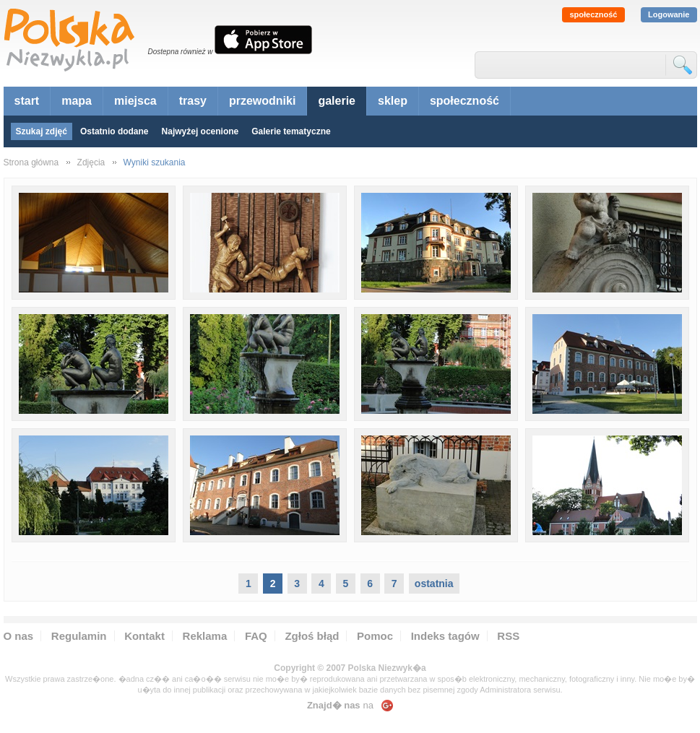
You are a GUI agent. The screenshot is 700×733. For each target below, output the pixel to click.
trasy (193, 101)
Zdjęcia (91, 162)
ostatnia (434, 584)
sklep (393, 101)
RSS (508, 636)
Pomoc (375, 636)
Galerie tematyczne (291, 131)
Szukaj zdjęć (42, 131)
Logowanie (669, 14)
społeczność (593, 14)
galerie (337, 101)
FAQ (256, 636)
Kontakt (144, 636)
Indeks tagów (445, 636)
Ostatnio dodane (114, 131)
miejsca (135, 101)
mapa (77, 101)
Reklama (205, 636)
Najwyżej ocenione (200, 131)
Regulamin (79, 636)
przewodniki (262, 101)
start (27, 101)
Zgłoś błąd (312, 636)
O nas (19, 636)
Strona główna (31, 162)
